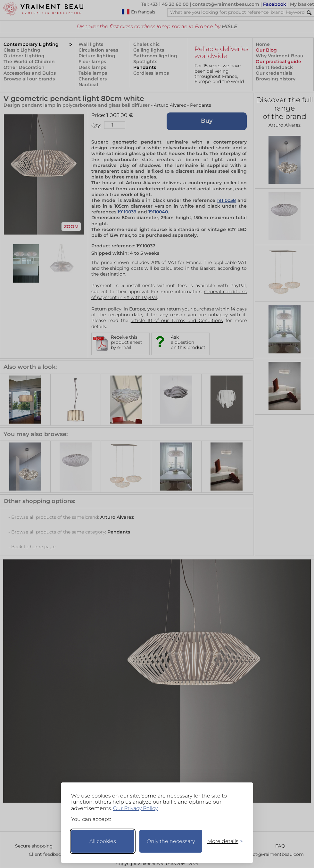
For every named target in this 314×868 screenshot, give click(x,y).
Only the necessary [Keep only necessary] (171, 841)
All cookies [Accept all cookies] (103, 841)
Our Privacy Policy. (136, 808)
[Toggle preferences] (222, 841)
